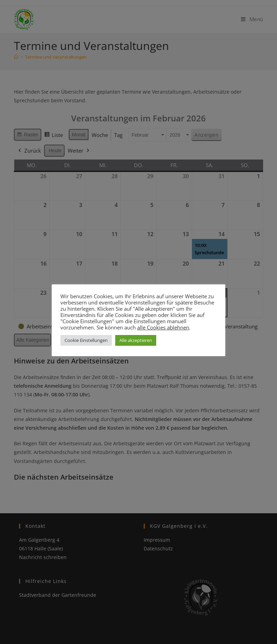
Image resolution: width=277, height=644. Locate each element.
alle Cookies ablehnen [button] (163, 327)
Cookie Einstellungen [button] (86, 340)
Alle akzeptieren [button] (136, 340)
